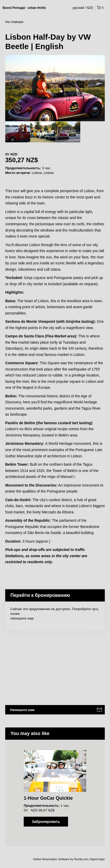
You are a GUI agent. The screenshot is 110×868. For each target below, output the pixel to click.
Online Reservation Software (51, 859)
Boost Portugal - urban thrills (24, 8)
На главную (14, 22)
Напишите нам (22, 618)
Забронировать (46, 822)
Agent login (98, 859)
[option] (18, 132)
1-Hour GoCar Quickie (48, 798)
